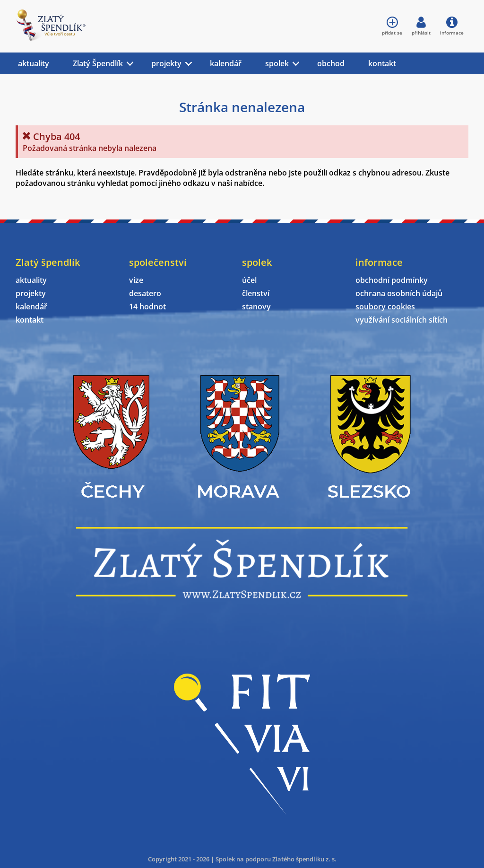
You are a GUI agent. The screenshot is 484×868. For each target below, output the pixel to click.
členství (256, 293)
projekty (166, 63)
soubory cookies (385, 307)
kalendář (226, 63)
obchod (331, 63)
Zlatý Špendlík (98, 63)
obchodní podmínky (392, 280)
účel (249, 280)
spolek (277, 63)
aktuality (34, 63)
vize (136, 280)
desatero (145, 293)
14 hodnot (147, 307)
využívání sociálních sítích (402, 320)
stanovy (256, 307)
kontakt (382, 63)
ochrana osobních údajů (399, 293)
